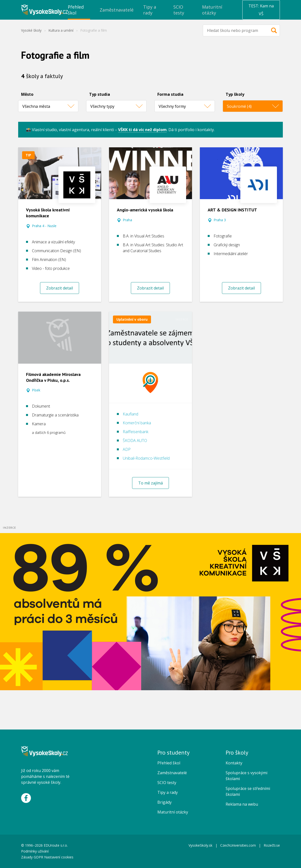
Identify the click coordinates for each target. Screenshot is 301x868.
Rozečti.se (272, 845)
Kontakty (234, 763)
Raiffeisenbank (136, 432)
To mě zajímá (150, 483)
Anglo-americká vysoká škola (145, 210)
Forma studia (170, 94)
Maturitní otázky (173, 812)
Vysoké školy (31, 30)
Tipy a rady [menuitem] (150, 10)
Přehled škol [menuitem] (76, 10)
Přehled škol (169, 763)
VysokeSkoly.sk (200, 845)
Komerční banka (137, 423)
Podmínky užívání (35, 851)
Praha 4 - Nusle (44, 226)
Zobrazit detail (60, 288)
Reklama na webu (242, 804)
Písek (36, 390)
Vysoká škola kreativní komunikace (48, 213)
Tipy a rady (168, 792)
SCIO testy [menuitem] (179, 10)
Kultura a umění (61, 30)
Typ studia (100, 94)
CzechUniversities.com (238, 845)
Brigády (164, 802)
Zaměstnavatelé (172, 773)
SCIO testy (167, 783)
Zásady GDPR (32, 857)
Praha (127, 220)
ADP (127, 449)
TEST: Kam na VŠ (261, 10)
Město (27, 94)
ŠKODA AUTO (135, 441)
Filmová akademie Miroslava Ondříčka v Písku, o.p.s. (53, 377)
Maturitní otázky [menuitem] (212, 10)
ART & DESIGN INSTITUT (232, 210)
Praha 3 (220, 220)
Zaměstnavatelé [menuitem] (117, 10)
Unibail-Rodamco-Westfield (146, 458)
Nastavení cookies (59, 857)
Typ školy (235, 94)
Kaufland (130, 414)
